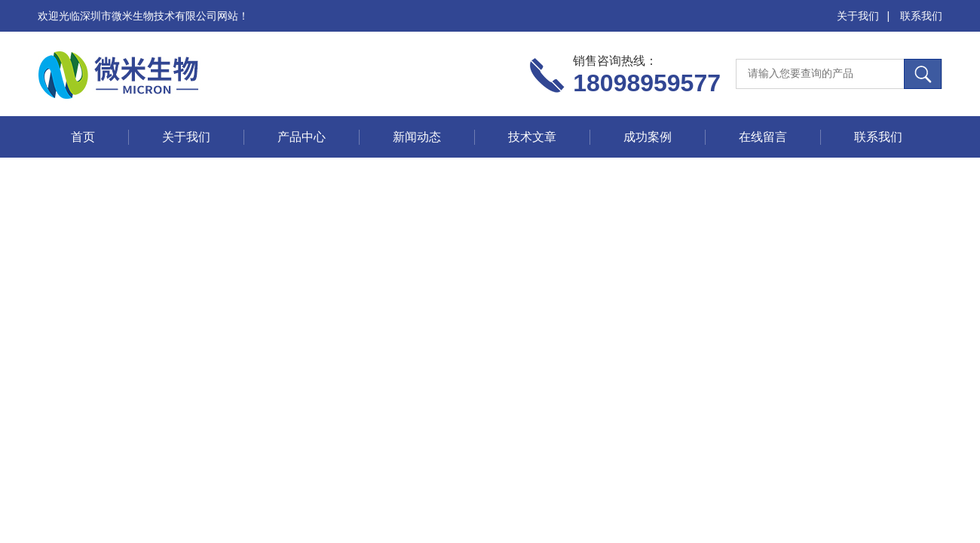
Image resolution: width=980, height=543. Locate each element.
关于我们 (858, 16)
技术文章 (532, 137)
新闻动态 (417, 137)
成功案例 (648, 137)
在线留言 (763, 137)
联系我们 (921, 16)
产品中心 (302, 137)
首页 (83, 137)
